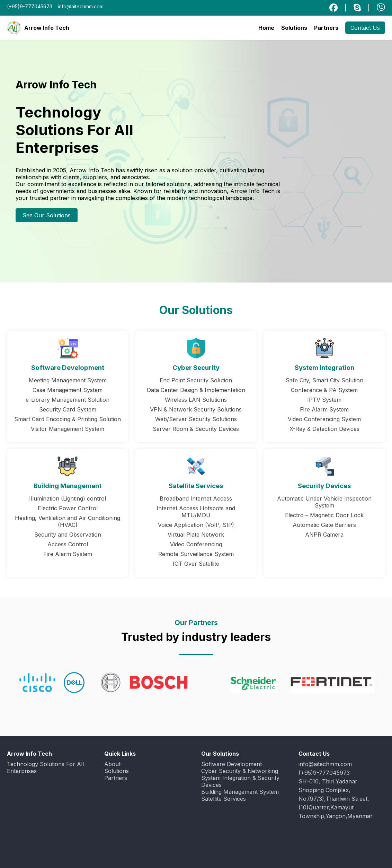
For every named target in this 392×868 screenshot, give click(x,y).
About (112, 764)
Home (266, 28)
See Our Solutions (47, 215)
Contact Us (365, 28)
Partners (326, 28)
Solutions (294, 28)
